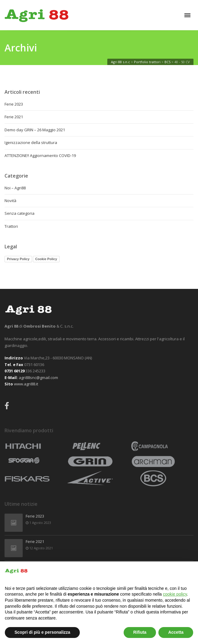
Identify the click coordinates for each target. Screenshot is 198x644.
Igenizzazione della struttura (31, 142)
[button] (190, 571)
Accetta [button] (176, 632)
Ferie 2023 (14, 104)
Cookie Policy (46, 259)
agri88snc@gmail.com (38, 378)
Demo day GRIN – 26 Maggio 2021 (35, 130)
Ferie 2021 (14, 117)
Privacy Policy (18, 259)
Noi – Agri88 (15, 188)
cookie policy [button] (175, 594)
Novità (10, 201)
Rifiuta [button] (140, 632)
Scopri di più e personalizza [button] (42, 632)
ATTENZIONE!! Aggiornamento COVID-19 (40, 155)
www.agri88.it (26, 384)
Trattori (11, 226)
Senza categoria (19, 213)
